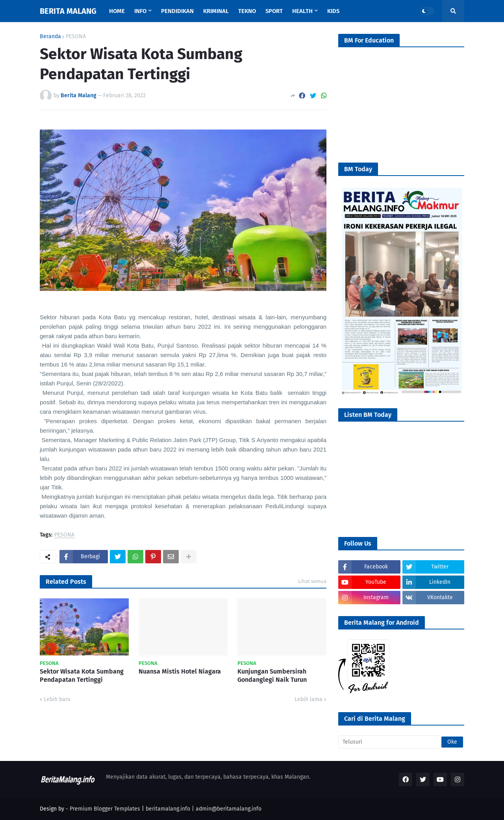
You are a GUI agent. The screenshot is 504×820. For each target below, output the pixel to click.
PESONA (76, 37)
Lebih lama (309, 699)
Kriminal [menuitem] (216, 11)
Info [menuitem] (140, 11)
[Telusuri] (401, 742)
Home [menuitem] (117, 11)
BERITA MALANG (68, 11)
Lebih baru (57, 699)
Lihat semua (312, 581)
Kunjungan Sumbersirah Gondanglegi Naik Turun (272, 676)
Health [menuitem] (302, 11)
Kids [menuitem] (333, 11)
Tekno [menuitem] (247, 11)
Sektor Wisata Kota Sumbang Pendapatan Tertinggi (82, 676)
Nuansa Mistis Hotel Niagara (180, 671)
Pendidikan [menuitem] (177, 11)
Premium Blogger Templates (105, 809)
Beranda (50, 37)
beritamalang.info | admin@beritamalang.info (204, 809)
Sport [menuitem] (274, 11)
